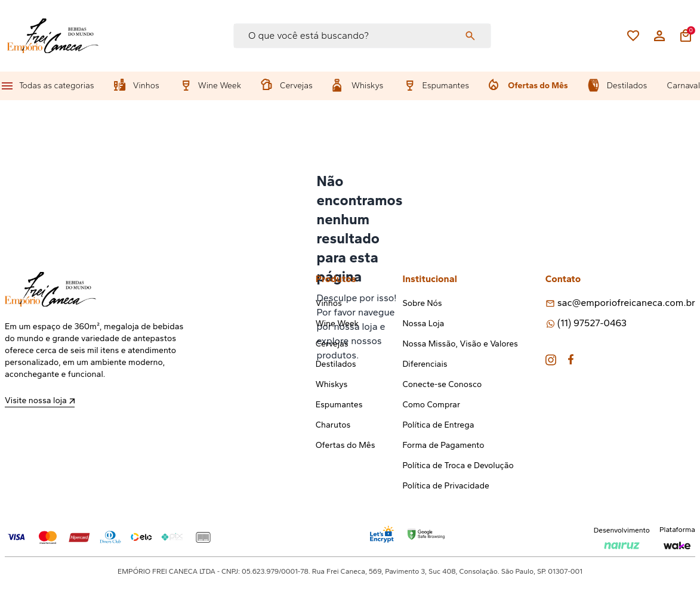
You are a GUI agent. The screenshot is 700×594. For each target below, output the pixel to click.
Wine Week (220, 86)
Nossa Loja (423, 324)
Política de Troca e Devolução (458, 465)
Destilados (627, 86)
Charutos (333, 425)
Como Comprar (431, 405)
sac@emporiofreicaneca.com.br (626, 303)
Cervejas (296, 86)
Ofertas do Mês (538, 86)
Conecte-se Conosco (442, 384)
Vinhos (146, 86)
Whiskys (367, 86)
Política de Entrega (438, 425)
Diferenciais (425, 364)
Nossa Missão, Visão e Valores (460, 344)
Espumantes (445, 86)
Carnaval (684, 86)
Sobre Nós (422, 303)
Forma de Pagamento (443, 445)
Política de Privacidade (445, 486)
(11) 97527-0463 (592, 323)
